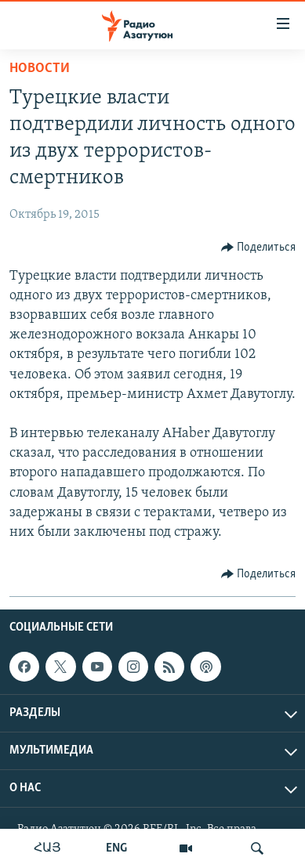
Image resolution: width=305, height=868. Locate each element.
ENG (116, 848)
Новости (40, 69)
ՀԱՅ (47, 848)
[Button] (259, 248)
